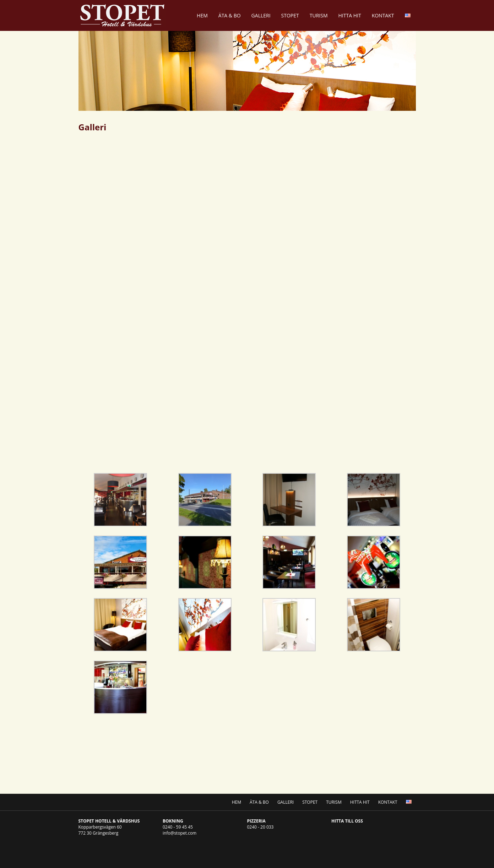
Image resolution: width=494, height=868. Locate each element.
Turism (319, 15)
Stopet (290, 15)
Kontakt (383, 15)
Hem (202, 15)
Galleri (261, 15)
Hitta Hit (350, 15)
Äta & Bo (230, 15)
